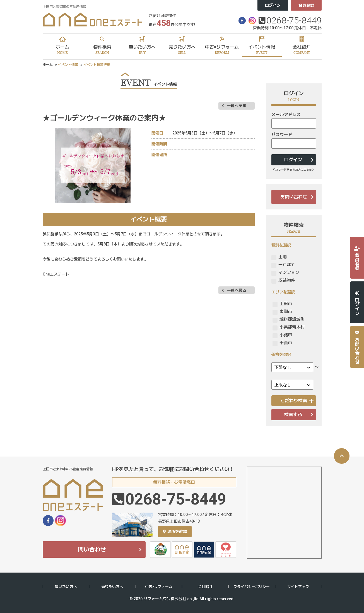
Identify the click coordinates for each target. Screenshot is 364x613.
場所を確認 (175, 532)
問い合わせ (92, 549)
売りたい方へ (112, 587)
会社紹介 (205, 587)
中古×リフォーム (159, 587)
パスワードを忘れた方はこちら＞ (294, 170)
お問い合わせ (294, 197)
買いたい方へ (66, 587)
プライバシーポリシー (252, 587)
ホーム (48, 65)
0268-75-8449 (294, 20)
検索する (293, 415)
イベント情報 (68, 65)
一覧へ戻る (237, 106)
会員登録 (306, 5)
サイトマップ (298, 587)
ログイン (273, 5)
